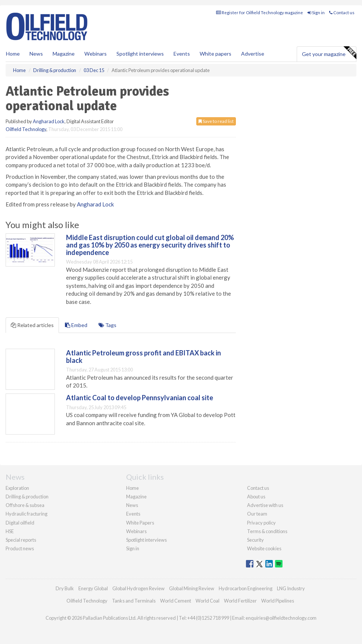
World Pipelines (278, 601)
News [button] (36, 54)
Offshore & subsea (25, 505)
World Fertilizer (240, 601)
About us (256, 497)
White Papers (140, 523)
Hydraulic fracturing (26, 514)
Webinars (96, 54)
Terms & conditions (267, 531)
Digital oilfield (20, 523)
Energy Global (93, 588)
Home (13, 54)
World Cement (176, 601)
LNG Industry (291, 588)
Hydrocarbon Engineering (246, 588)
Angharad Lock (49, 121)
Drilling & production (27, 497)
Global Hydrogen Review (138, 588)
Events (182, 54)
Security (255, 540)
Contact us (342, 13)
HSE (10, 531)
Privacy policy (261, 523)
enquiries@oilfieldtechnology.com (281, 618)
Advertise (253, 54)
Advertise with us (265, 505)
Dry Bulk (65, 588)
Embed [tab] (76, 325)
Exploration (17, 488)
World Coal (207, 601)
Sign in (316, 13)
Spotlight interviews (140, 54)
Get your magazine (329, 53)
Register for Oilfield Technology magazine (260, 13)
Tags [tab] (107, 325)
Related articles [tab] (32, 325)
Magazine (64, 54)
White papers (216, 54)
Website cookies (264, 548)
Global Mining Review (192, 588)
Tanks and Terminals (134, 601)
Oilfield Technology (26, 129)
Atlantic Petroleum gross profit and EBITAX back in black (143, 357)
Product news (20, 548)
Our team (257, 514)
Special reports (21, 540)
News (132, 505)
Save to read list (216, 121)
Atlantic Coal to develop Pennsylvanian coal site (140, 398)
